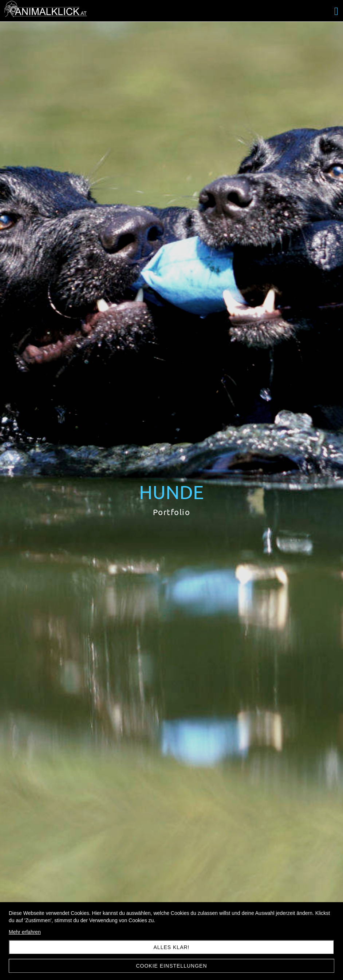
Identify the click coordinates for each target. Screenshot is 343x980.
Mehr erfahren (25, 932)
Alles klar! (172, 947)
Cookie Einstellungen (171, 966)
